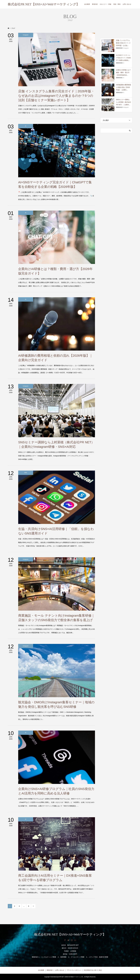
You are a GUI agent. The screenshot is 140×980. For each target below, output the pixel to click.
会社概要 (87, 4)
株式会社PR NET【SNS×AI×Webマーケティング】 (44, 4)
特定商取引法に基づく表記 (93, 970)
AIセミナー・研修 (106, 4)
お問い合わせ (127, 4)
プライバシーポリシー (74, 970)
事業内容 (95, 4)
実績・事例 (117, 4)
